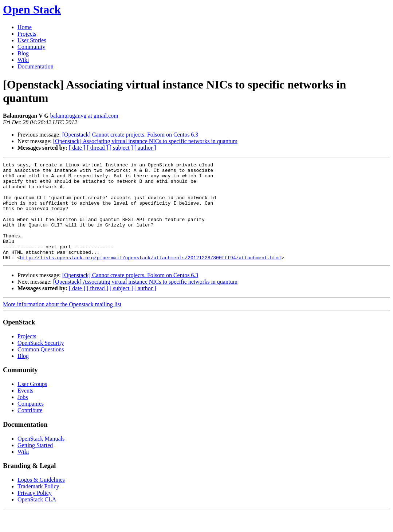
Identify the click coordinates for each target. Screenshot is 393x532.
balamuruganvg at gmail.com (84, 116)
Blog (23, 53)
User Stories (32, 40)
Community (31, 47)
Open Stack (32, 9)
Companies (31, 423)
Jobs (23, 417)
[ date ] (77, 148)
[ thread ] (97, 148)
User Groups (32, 404)
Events (25, 410)
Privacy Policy (35, 513)
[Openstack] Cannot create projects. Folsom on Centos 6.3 (130, 135)
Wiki (23, 60)
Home (25, 27)
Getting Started (35, 465)
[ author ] (145, 148)
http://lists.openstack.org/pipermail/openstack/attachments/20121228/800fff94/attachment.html (151, 277)
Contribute (30, 430)
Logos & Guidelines (41, 499)
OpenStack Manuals (41, 458)
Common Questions (41, 369)
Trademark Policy (38, 506)
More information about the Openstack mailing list (62, 324)
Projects (27, 34)
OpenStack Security (41, 362)
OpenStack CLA (37, 519)
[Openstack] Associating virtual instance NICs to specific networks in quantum (145, 141)
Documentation (36, 66)
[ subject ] (121, 148)
